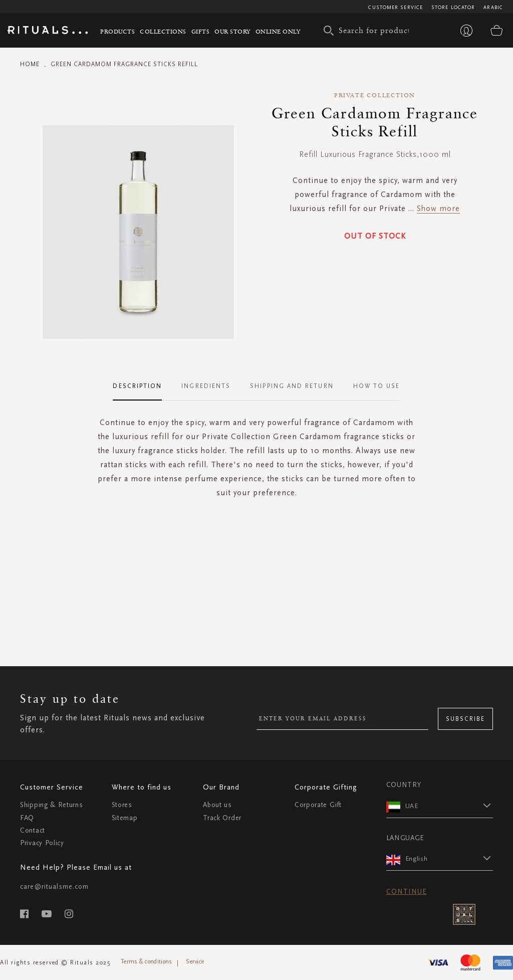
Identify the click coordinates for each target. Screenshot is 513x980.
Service (195, 961)
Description (137, 386)
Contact (33, 830)
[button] (449, 806)
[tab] (142, 386)
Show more (438, 208)
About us (217, 805)
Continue (407, 892)
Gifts (201, 31)
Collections (163, 31)
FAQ (27, 818)
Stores (122, 805)
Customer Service (396, 8)
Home (30, 64)
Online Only (278, 31)
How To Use (377, 386)
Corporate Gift (318, 805)
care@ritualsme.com (54, 887)
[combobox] (369, 31)
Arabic (493, 8)
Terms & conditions (146, 961)
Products (117, 31)
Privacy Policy (42, 843)
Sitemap (125, 818)
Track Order (222, 818)
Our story (232, 31)
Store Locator (453, 8)
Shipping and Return (292, 386)
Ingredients (206, 386)
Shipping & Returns (52, 805)
